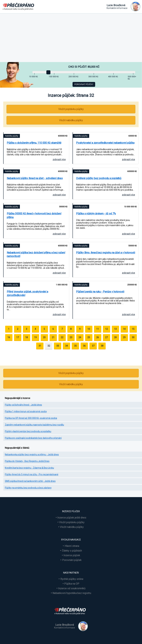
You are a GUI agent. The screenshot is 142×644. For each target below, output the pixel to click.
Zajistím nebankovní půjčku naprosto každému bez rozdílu (34, 425)
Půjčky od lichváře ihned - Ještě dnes (23, 405)
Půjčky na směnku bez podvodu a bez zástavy (28, 488)
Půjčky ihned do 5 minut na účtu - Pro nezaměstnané (32, 474)
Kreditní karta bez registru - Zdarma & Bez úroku (29, 468)
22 (62, 337)
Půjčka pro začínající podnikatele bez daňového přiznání (33, 438)
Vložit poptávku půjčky (71, 109)
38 (102, 346)
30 (133, 337)
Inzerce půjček (72, 555)
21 (53, 337)
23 (71, 337)
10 (89, 329)
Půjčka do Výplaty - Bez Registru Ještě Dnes (27, 461)
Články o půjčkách (72, 551)
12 (106, 329)
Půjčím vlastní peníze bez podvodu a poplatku (28, 431)
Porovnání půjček (72, 560)
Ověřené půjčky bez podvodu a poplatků (99, 178)
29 (124, 337)
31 (40, 346)
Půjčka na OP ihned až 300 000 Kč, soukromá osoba (31, 418)
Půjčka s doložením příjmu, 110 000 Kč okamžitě (34, 143)
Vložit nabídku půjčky (71, 120)
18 (26, 337)
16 (9, 337)
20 (44, 337)
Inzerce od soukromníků (72, 588)
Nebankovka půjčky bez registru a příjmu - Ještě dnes (32, 454)
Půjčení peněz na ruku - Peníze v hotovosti (100, 292)
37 (93, 346)
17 (18, 337)
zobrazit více (59, 159)
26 (98, 337)
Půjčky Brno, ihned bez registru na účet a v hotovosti (106, 253)
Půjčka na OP (72, 584)
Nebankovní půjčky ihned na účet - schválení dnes (35, 178)
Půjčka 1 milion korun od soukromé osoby (26, 411)
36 (84, 346)
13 (115, 329)
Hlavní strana (72, 546)
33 (58, 346)
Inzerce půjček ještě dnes (72, 518)
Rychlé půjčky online (72, 579)
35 (75, 346)
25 (89, 337)
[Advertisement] (71, 38)
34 (67, 346)
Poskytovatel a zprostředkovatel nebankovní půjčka (105, 143)
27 (106, 337)
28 (115, 337)
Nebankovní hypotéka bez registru (72, 593)
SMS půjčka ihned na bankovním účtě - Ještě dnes (30, 481)
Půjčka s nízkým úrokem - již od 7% (96, 214)
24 (80, 337)
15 (133, 329)
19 (35, 337)
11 (98, 329)
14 (124, 329)
